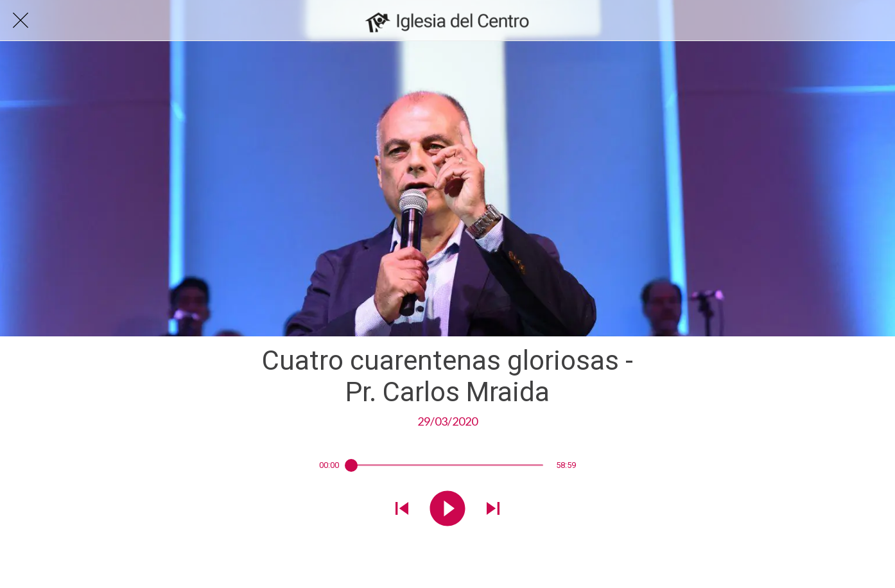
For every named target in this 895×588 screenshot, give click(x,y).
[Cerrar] (21, 21)
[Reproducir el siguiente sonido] (493, 510)
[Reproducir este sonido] (448, 510)
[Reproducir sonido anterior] (402, 510)
